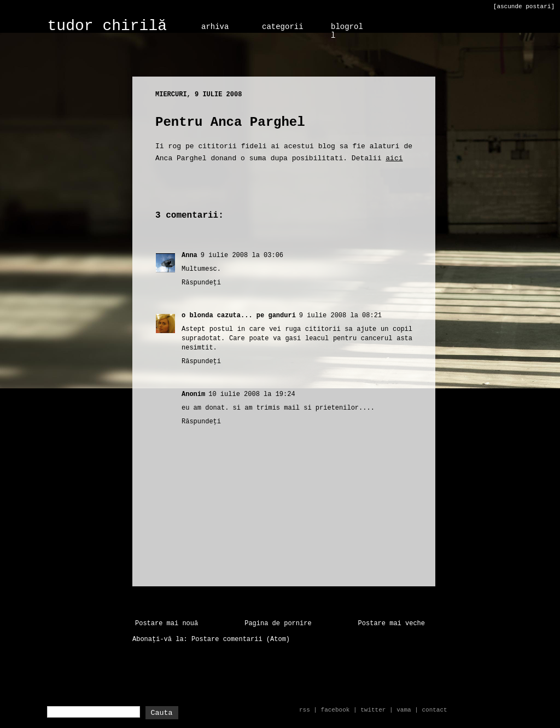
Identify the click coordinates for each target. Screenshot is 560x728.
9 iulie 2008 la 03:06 (242, 255)
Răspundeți (201, 283)
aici (394, 158)
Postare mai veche (392, 624)
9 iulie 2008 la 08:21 (340, 316)
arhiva (215, 27)
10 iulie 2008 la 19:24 (252, 394)
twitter (373, 710)
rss (305, 710)
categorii (283, 27)
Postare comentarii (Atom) (241, 639)
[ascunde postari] (524, 7)
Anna (189, 255)
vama (404, 710)
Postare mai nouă (167, 624)
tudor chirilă (107, 26)
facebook (336, 710)
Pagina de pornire (278, 624)
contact (434, 710)
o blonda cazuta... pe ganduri (239, 316)
